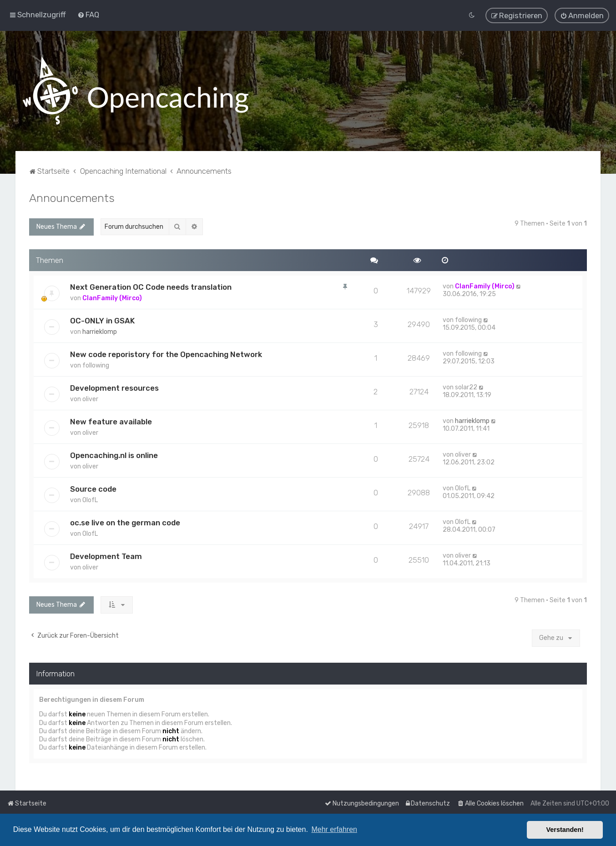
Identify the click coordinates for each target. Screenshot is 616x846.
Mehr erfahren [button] (334, 829)
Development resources (114, 388)
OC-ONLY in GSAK (102, 321)
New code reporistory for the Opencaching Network (166, 354)
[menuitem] (88, 15)
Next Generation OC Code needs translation (151, 287)
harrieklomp (100, 332)
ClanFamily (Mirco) (112, 298)
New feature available (111, 422)
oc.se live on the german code (125, 523)
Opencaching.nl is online (114, 455)
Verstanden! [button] (565, 830)
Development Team (106, 556)
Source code (93, 489)
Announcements (72, 197)
